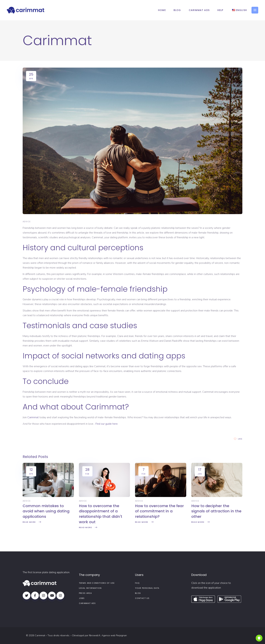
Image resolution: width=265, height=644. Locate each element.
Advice (27, 222)
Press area (85, 593)
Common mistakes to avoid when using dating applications (46, 511)
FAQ (137, 583)
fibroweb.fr (95, 635)
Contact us (142, 598)
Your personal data (147, 588)
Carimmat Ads (87, 603)
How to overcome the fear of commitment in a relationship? (159, 511)
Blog (138, 593)
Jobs (82, 598)
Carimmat (33, 417)
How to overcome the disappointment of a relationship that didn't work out (101, 514)
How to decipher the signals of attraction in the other (216, 511)
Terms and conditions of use (97, 583)
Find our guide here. (107, 424)
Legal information (90, 588)
